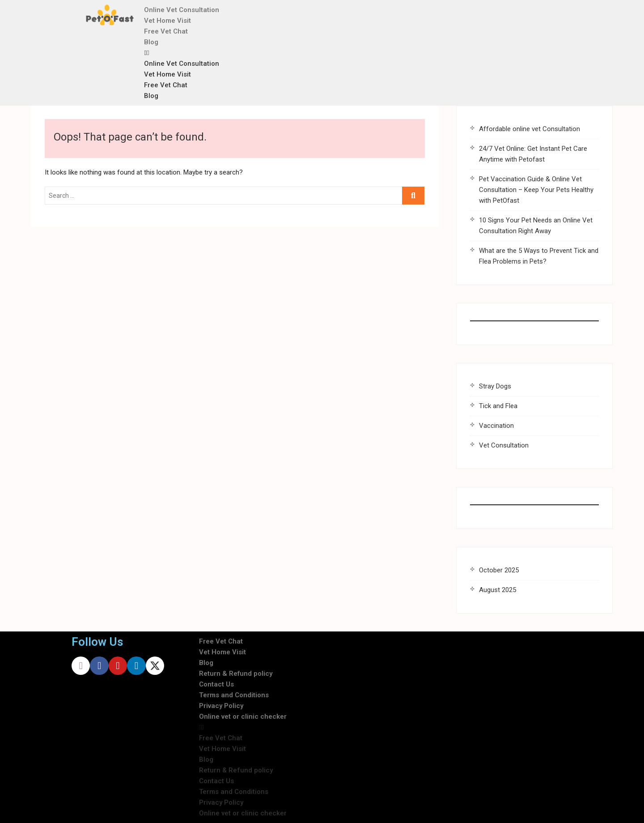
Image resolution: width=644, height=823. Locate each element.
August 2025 (498, 590)
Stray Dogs (495, 386)
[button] (333, 53)
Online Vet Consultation (182, 10)
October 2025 (499, 570)
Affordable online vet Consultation (530, 129)
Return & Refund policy (236, 674)
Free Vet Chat (166, 31)
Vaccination (496, 426)
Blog (151, 42)
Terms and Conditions (234, 695)
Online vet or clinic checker (243, 716)
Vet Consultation (504, 445)
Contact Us (216, 684)
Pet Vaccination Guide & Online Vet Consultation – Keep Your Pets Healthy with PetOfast (536, 190)
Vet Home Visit (167, 21)
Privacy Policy (221, 706)
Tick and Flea (498, 406)
